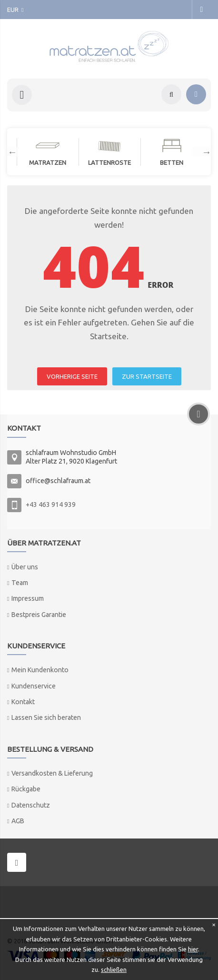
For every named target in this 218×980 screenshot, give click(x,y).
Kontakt (23, 702)
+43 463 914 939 (51, 505)
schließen (114, 970)
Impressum (28, 598)
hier (193, 949)
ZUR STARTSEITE (147, 376)
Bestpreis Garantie (39, 615)
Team (20, 583)
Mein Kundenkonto (40, 670)
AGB (18, 821)
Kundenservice (34, 686)
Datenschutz (31, 805)
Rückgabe (26, 789)
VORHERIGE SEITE (72, 376)
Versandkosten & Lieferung (52, 773)
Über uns (25, 567)
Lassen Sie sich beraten (46, 717)
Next (202, 152)
